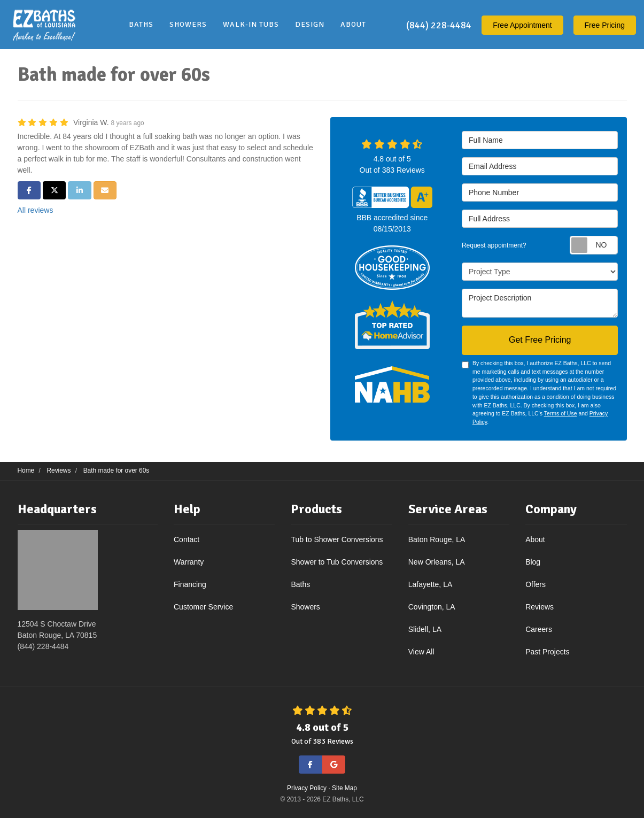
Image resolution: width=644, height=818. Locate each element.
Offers (536, 584)
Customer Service (203, 607)
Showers (305, 607)
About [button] (353, 24)
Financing (190, 584)
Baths (300, 584)
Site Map (344, 788)
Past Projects (547, 652)
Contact (187, 539)
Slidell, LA (425, 629)
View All (421, 652)
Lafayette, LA (430, 584)
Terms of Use (561, 413)
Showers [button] (188, 24)
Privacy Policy (307, 788)
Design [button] (310, 24)
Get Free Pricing (540, 340)
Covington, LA (432, 607)
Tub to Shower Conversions (337, 539)
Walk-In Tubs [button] (251, 24)
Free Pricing (605, 25)
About (535, 539)
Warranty (189, 562)
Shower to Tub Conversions (337, 562)
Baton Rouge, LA (437, 539)
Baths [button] (141, 24)
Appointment (522, 25)
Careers (539, 629)
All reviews (36, 210)
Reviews (540, 607)
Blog (533, 562)
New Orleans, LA (437, 562)
